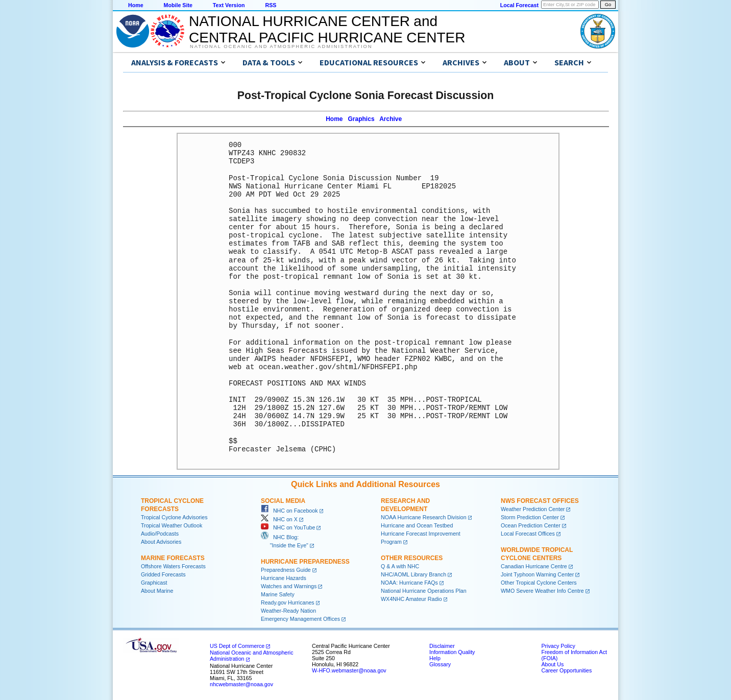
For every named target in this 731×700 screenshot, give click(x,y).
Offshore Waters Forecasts (173, 566)
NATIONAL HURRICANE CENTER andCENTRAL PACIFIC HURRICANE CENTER (327, 29)
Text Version (229, 5)
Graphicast (154, 583)
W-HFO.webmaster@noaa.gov (349, 670)
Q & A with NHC (400, 566)
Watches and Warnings (289, 586)
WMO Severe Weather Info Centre (542, 591)
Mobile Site (178, 5)
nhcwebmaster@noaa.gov (241, 684)
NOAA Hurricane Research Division (424, 517)
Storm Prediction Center (530, 517)
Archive (391, 119)
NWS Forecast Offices (540, 501)
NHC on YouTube (288, 527)
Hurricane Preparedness (305, 562)
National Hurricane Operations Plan (424, 591)
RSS (271, 5)
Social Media (283, 501)
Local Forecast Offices (528, 534)
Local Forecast (519, 5)
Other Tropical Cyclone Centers (539, 583)
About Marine (157, 591)
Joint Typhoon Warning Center (537, 574)
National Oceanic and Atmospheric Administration (281, 46)
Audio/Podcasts (160, 534)
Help (435, 658)
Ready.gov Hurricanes (288, 602)
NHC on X (279, 519)
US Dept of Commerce (237, 646)
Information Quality (452, 652)
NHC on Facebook (289, 511)
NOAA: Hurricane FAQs (409, 583)
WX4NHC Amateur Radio (411, 599)
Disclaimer (442, 646)
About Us (552, 664)
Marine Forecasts (173, 558)
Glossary (440, 664)
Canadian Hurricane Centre (534, 566)
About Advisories (161, 542)
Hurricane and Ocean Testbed (417, 525)
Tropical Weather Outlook (172, 525)
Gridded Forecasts (163, 574)
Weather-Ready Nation (288, 611)
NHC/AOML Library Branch (413, 574)
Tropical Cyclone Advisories (174, 517)
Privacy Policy (558, 646)
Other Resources (412, 558)
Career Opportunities (566, 670)
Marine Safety (278, 594)
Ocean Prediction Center (531, 525)
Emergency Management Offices (300, 619)
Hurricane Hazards (284, 578)
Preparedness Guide (286, 570)
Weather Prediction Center (533, 509)
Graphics (361, 119)
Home (136, 5)
